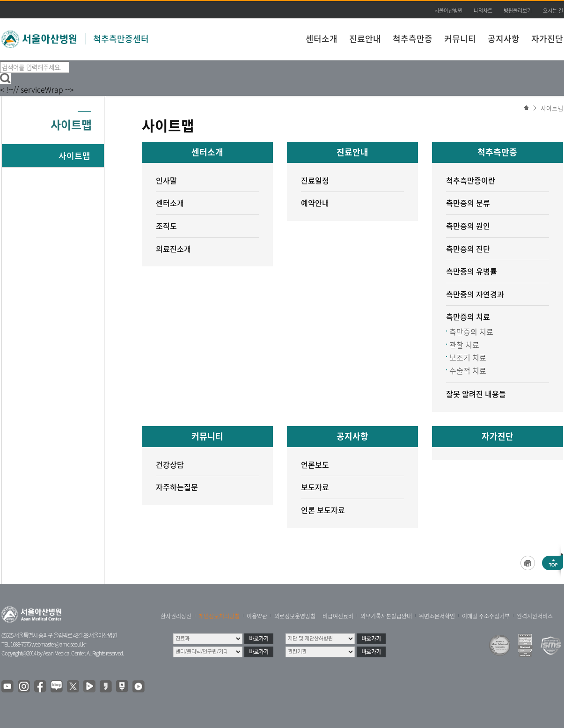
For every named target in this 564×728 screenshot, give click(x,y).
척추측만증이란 (471, 180)
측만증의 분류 (468, 203)
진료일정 (315, 180)
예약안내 (315, 203)
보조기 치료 (468, 357)
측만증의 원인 (468, 226)
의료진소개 (173, 249)
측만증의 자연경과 (475, 294)
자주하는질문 (177, 487)
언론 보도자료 (323, 510)
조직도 (166, 226)
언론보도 (315, 464)
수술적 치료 (468, 370)
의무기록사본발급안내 (386, 616)
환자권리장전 (176, 616)
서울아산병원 (448, 11)
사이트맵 (552, 108)
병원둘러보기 (518, 11)
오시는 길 (553, 11)
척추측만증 (413, 39)
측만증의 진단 (468, 249)
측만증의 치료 (468, 316)
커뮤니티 (460, 39)
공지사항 (504, 39)
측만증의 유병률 (472, 271)
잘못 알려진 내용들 (476, 394)
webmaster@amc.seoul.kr (59, 644)
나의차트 (483, 11)
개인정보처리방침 (219, 616)
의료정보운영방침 (295, 616)
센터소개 (322, 39)
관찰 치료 (464, 345)
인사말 (166, 180)
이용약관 (257, 616)
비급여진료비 (338, 616)
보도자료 (315, 487)
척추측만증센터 (121, 39)
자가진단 (547, 39)
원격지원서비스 (535, 616)
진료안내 (365, 39)
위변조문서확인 (437, 616)
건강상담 (170, 464)
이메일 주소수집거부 (486, 616)
